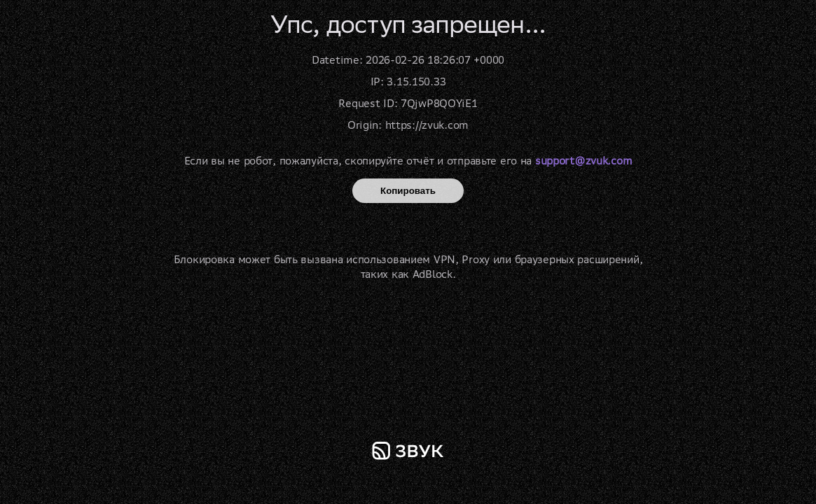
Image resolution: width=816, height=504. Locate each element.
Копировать (408, 191)
